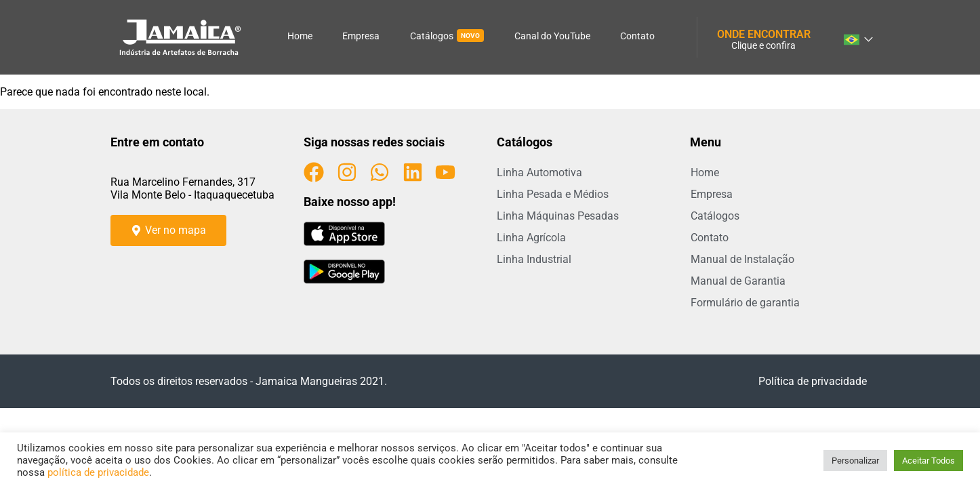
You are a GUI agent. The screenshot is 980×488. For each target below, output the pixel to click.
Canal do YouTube (552, 36)
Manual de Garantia (738, 281)
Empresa (361, 36)
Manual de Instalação (742, 259)
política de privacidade (98, 472)
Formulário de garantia (745, 303)
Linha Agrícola (531, 238)
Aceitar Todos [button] (928, 461)
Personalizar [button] (855, 461)
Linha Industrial (534, 259)
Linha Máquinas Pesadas (558, 216)
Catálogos (447, 36)
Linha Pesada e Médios (553, 194)
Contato (637, 36)
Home (300, 36)
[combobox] (857, 37)
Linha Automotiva (539, 172)
